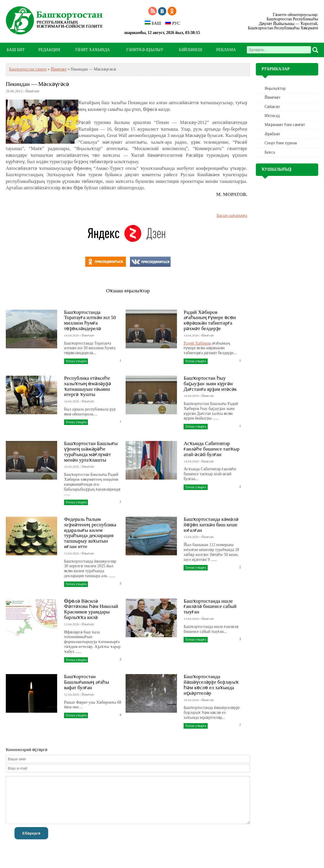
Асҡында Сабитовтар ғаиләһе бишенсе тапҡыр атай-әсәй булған (211, 449)
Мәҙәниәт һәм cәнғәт (285, 125)
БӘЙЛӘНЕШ (191, 50)
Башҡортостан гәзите (28, 69)
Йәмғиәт (59, 69)
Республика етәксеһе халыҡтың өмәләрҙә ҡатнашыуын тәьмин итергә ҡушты (88, 386)
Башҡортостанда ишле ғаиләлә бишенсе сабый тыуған (210, 606)
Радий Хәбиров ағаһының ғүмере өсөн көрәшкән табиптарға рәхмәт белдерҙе (210, 320)
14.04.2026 (72, 335)
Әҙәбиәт (272, 134)
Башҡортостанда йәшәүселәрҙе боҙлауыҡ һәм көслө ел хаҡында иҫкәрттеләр (211, 685)
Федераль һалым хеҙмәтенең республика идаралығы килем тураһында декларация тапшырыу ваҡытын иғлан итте (90, 533)
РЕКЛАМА (226, 50)
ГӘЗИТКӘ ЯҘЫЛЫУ (145, 50)
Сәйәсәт (272, 107)
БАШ (153, 23)
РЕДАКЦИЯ (49, 50)
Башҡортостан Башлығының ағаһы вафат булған (87, 682)
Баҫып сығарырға (232, 216)
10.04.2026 (191, 700)
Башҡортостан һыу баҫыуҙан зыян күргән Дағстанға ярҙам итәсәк (210, 383)
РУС (173, 23)
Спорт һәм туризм (281, 143)
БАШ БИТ (16, 50)
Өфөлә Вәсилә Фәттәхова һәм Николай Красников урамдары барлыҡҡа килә (91, 609)
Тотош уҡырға (76, 361)
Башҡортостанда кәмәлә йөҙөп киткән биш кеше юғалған (211, 525)
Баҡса (270, 152)
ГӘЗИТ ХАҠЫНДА (92, 50)
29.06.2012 (14, 91)
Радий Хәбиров (197, 343)
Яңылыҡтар (275, 88)
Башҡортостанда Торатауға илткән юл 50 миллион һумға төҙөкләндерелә (90, 320)
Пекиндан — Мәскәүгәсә (37, 84)
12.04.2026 (72, 694)
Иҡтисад (272, 116)
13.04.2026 (72, 553)
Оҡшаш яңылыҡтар (128, 291)
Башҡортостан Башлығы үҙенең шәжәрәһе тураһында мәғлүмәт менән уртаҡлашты (91, 451)
